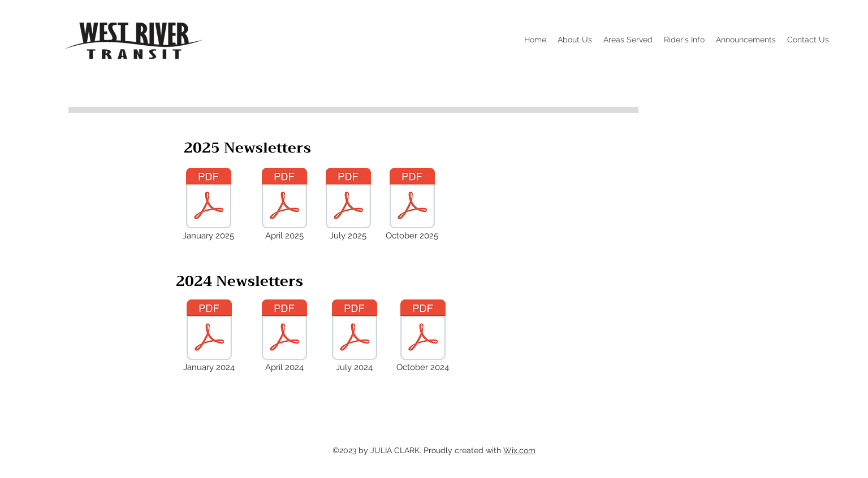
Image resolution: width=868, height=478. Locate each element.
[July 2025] (348, 205)
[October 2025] (412, 205)
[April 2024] (284, 337)
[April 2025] (284, 205)
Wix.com (519, 450)
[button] (575, 40)
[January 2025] (209, 205)
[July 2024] (355, 337)
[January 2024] (209, 337)
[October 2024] (423, 337)
